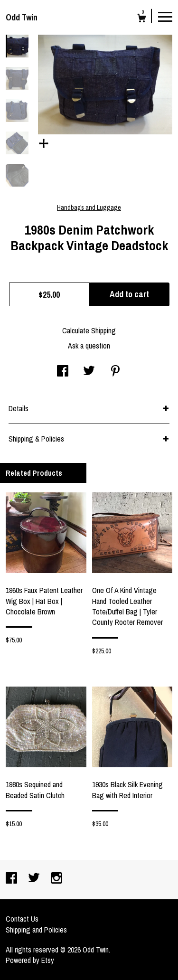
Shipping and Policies (36, 930)
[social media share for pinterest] (115, 372)
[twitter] (35, 879)
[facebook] (12, 879)
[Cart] (142, 19)
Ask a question (89, 346)
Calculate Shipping (89, 330)
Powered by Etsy (30, 960)
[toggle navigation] (165, 16)
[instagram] (56, 879)
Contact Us (22, 919)
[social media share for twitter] (89, 372)
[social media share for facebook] (63, 372)
